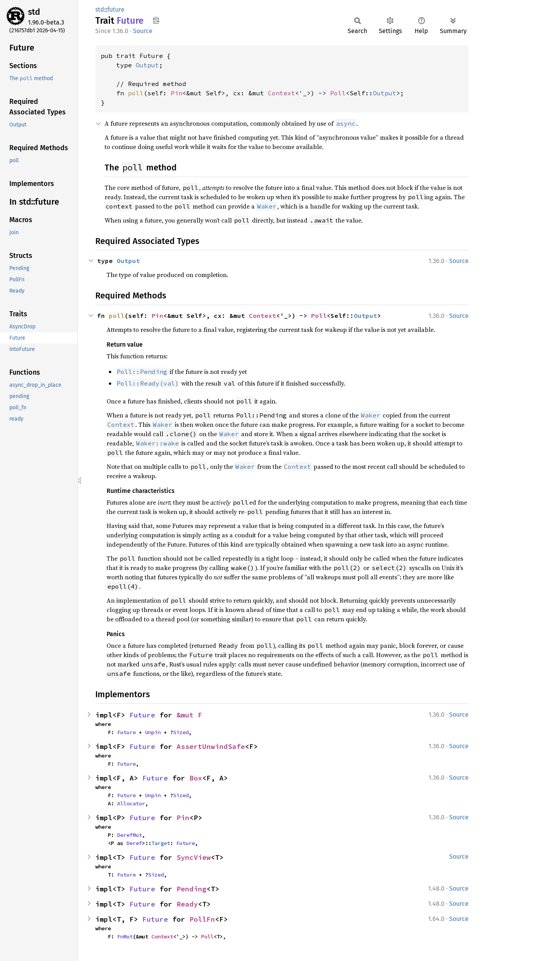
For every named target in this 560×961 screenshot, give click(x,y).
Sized (181, 732)
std (34, 12)
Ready (187, 904)
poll (136, 93)
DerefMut (129, 835)
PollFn (202, 919)
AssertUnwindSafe (211, 746)
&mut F (189, 715)
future (116, 10)
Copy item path (156, 20)
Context (282, 93)
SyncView (194, 857)
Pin (177, 93)
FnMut (125, 936)
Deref (134, 843)
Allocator (131, 803)
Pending (192, 889)
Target (161, 843)
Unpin (153, 732)
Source (143, 31)
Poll (338, 93)
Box (196, 778)
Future (142, 715)
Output (147, 65)
